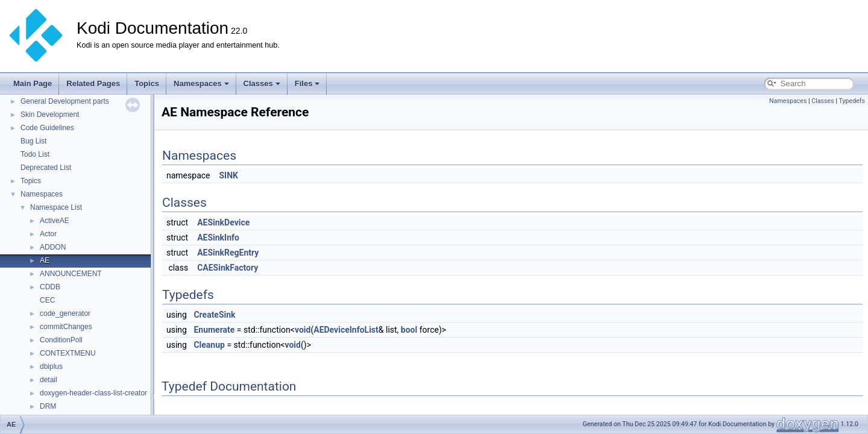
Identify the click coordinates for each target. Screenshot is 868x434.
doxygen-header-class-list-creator (93, 393)
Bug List (33, 141)
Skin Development (50, 115)
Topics (147, 83)
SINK (228, 175)
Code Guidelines (47, 128)
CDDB (50, 287)
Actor (48, 234)
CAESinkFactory (228, 268)
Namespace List (56, 207)
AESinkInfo (218, 237)
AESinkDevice (223, 222)
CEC (47, 300)
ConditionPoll (61, 340)
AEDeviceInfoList (346, 330)
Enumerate (214, 330)
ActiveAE (55, 221)
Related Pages (93, 83)
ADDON (53, 247)
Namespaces (201, 83)
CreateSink (214, 315)
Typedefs (852, 101)
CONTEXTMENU (68, 353)
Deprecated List (46, 168)
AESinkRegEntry (228, 253)
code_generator (65, 313)
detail (49, 380)
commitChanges (66, 327)
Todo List (35, 154)
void (303, 330)
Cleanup (209, 345)
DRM (48, 406)
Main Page (33, 83)
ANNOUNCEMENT (71, 274)
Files (307, 83)
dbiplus (51, 366)
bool (409, 330)
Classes (262, 83)
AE (45, 260)
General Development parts (65, 101)
